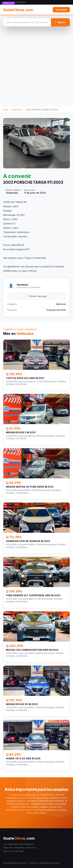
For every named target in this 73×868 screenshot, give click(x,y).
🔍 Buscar (60, 22)
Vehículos (17, 110)
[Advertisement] (36, 68)
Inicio (6, 110)
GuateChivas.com (18, 10)
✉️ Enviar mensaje (36, 296)
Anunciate (61, 10)
